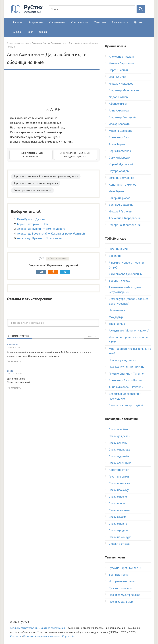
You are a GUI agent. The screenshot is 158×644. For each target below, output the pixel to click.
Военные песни (119, 575)
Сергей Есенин (118, 70)
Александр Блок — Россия (126, 380)
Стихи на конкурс (120, 537)
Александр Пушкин (121, 57)
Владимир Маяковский (124, 90)
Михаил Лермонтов (121, 63)
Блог (30, 32)
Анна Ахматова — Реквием (126, 387)
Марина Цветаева (121, 131)
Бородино (115, 256)
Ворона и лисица (120, 281)
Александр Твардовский (125, 218)
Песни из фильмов (121, 602)
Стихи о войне (118, 524)
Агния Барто (117, 144)
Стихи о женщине (120, 463)
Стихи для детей (119, 436)
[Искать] (141, 9)
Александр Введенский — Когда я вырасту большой (51, 234)
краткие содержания (53, 628)
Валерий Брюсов (120, 198)
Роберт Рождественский (125, 225)
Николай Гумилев (120, 211)
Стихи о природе (119, 450)
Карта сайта (69, 637)
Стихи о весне (118, 497)
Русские (18, 22)
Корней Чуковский (121, 164)
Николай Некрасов (121, 84)
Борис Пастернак (120, 151)
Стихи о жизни (118, 443)
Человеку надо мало (122, 360)
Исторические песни (122, 581)
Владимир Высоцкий (122, 117)
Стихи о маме (118, 517)
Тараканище (117, 324)
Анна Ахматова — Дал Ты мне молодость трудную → (75, 155)
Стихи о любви (118, 429)
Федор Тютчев (118, 97)
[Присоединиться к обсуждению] (53, 323)
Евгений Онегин (119, 249)
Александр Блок (119, 137)
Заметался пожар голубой (126, 405)
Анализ (17, 32)
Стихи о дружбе (119, 456)
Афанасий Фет (118, 104)
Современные (57, 22)
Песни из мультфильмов (125, 595)
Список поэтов (80, 22)
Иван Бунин (116, 191)
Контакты (16, 637)
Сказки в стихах (119, 544)
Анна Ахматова (59, 259)
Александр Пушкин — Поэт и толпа (40, 238)
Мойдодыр (116, 317)
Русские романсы (120, 588)
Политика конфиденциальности (42, 637)
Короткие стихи (119, 470)
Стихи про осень (119, 483)
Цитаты (139, 22)
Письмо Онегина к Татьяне (126, 374)
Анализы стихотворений (24, 628)
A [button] (47, 110)
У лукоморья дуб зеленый (126, 274)
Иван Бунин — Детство (32, 219)
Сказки (43, 32)
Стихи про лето (119, 503)
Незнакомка (117, 310)
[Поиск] (92, 9)
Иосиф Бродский (120, 124)
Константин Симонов (123, 185)
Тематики (100, 22)
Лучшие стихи (120, 22)
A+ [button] (57, 109)
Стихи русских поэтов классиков (32, 190)
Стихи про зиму (119, 490)
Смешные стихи (119, 510)
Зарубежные (36, 22)
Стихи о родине (119, 530)
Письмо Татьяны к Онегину (126, 367)
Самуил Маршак (120, 158)
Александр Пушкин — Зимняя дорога (41, 229)
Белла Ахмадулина (121, 205)
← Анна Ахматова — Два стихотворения (31, 155)
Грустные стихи (119, 477)
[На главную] (28, 12)
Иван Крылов (117, 77)
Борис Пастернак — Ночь (33, 224)
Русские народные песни (125, 568)
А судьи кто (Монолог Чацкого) (129, 330)
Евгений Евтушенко (122, 178)
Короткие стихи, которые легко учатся (36, 183)
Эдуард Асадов (119, 171)
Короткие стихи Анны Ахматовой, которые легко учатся (46, 176)
